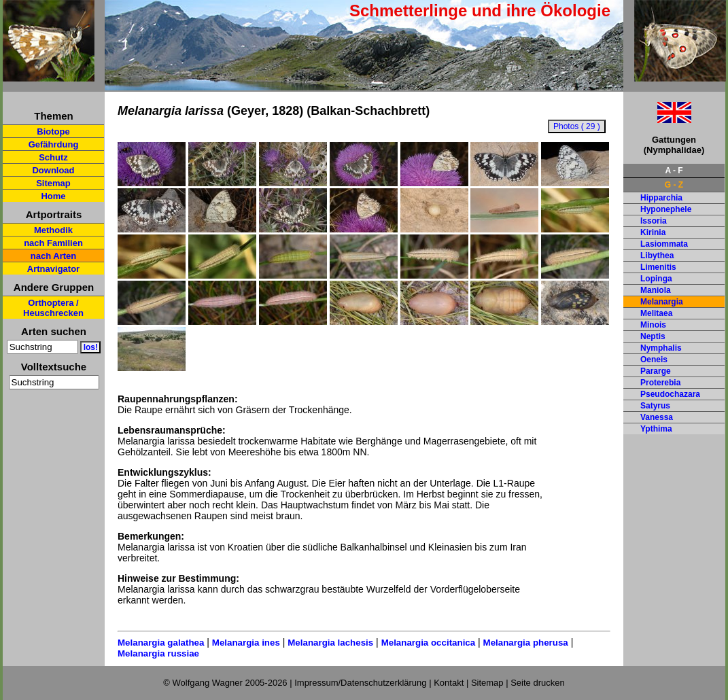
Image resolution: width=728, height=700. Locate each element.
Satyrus (655, 406)
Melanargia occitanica (429, 643)
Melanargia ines (246, 643)
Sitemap (53, 183)
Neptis (653, 336)
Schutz (53, 157)
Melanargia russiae (158, 653)
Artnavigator (53, 269)
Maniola (656, 290)
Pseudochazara (670, 394)
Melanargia (662, 302)
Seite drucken (538, 683)
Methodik (53, 230)
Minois (653, 325)
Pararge (656, 371)
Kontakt (449, 683)
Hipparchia (661, 198)
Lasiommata (664, 244)
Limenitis (658, 267)
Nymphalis (661, 348)
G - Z (674, 185)
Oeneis (654, 360)
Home (53, 196)
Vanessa (657, 417)
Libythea (657, 256)
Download (53, 170)
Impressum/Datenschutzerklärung (360, 683)
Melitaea (656, 313)
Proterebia (660, 383)
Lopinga (656, 279)
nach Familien (53, 243)
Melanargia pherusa (526, 643)
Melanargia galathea (161, 643)
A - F (674, 171)
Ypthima (656, 429)
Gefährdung (54, 144)
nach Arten (53, 256)
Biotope (53, 132)
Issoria (654, 221)
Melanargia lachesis (330, 643)
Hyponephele (666, 209)
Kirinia (653, 232)
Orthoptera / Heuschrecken (53, 308)
